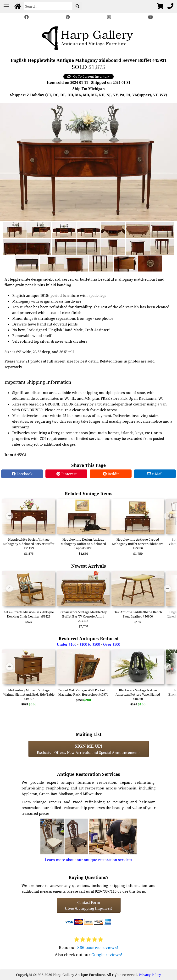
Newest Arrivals (89, 566)
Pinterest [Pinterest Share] (66, 474)
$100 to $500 (90, 644)
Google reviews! (107, 955)
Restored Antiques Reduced (89, 638)
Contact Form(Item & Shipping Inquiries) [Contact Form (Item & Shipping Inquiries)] (89, 905)
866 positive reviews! (98, 947)
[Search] (48, 6)
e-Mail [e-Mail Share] (155, 474)
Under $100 (67, 644)
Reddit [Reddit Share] (111, 474)
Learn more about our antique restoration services (88, 860)
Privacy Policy (150, 975)
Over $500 (112, 644)
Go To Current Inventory (88, 76)
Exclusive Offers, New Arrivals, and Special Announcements (89, 749)
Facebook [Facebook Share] (22, 474)
